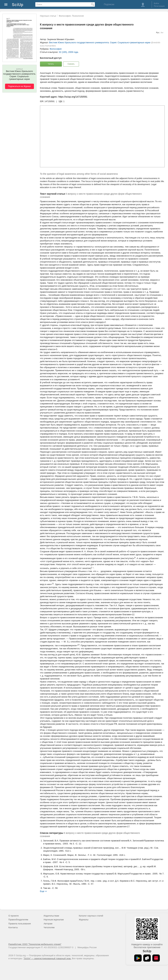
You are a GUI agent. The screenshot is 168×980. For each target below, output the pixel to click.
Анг (162, 33)
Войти (156, 3)
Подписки (109, 4)
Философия (56, 49)
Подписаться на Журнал (19, 86)
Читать (51, 64)
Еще (42, 891)
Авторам (48, 924)
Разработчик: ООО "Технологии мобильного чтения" (35, 944)
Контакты (13, 927)
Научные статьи (48, 16)
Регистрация (159, 6)
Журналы (84, 920)
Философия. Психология (71, 16)
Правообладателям (18, 920)
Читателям (49, 927)
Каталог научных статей (91, 916)
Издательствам (51, 916)
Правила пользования (20, 924)
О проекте (14, 916)
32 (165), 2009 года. (69, 52)
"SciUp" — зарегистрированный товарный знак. (47, 958)
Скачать (71, 64)
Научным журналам (54, 920)
